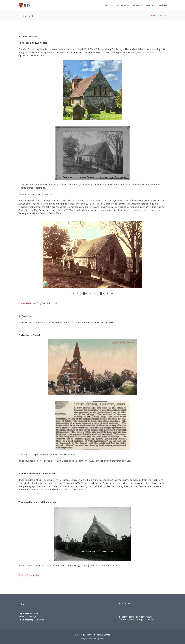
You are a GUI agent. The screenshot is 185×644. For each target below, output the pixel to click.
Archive (163, 5)
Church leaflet (25, 303)
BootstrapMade (98, 639)
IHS (24, 5)
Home (153, 16)
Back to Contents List (29, 575)
